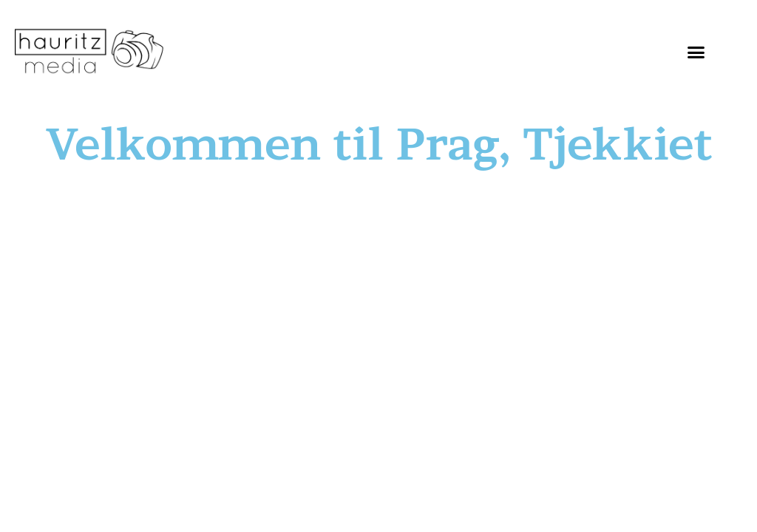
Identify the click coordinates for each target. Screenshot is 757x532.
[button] (696, 52)
